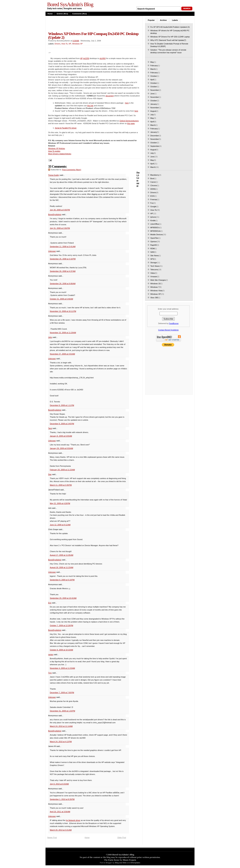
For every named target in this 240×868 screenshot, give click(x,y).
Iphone (153, 217)
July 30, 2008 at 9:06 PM (60, 210)
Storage (154, 263)
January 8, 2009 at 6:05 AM (61, 436)
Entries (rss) (62, 14)
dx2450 (103, 58)
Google (153, 206)
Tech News (155, 266)
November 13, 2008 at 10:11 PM (63, 311)
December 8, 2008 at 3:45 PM (62, 424)
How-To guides (54, 151)
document (109, 96)
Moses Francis (129, 860)
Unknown (52, 251)
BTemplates (135, 863)
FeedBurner (174, 323)
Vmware (154, 277)
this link (90, 106)
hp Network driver (73, 820)
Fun (152, 203)
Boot (152, 178)
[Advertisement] (86, 24)
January (154, 104)
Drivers (58, 44)
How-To (65, 44)
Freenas (154, 199)
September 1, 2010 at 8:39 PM (62, 799)
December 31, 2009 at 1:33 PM (62, 711)
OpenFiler (154, 238)
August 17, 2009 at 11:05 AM (61, 555)
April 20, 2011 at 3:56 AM (60, 812)
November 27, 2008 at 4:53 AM (62, 354)
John (50, 337)
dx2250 (86, 58)
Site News (154, 256)
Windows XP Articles (57, 148)
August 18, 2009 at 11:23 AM (61, 567)
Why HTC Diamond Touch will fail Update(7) (168, 40)
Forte (111, 860)
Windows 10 (155, 284)
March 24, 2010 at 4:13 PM (61, 742)
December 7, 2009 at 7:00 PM (62, 693)
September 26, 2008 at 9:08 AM (63, 284)
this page (131, 123)
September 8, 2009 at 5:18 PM (62, 580)
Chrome (154, 185)
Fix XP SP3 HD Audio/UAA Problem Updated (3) (170, 27)
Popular (151, 20)
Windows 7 (155, 287)
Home (50, 14)
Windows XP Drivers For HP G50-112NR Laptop (170, 37)
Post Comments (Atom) (71, 170)
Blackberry (155, 175)
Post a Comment (138, 179)
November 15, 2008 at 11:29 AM (63, 333)
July (152, 115)
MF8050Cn (155, 228)
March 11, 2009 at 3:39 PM (61, 485)
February (154, 66)
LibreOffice (155, 224)
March (153, 69)
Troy (50, 673)
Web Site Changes (158, 280)
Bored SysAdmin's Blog (70, 4)
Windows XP (77, 44)
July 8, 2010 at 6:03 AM (59, 784)
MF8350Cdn (155, 231)
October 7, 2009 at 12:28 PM (61, 625)
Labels (175, 20)
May (152, 62)
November (155, 90)
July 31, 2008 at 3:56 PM (60, 228)
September (155, 146)
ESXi (152, 196)
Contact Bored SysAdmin (168, 330)
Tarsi (50, 428)
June (152, 94)
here (127, 103)
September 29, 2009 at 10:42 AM (63, 598)
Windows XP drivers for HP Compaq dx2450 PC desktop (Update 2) (93, 36)
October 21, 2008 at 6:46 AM (61, 299)
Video (153, 273)
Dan (50, 474)
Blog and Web (121, 863)
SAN (152, 252)
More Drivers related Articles (60, 154)
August (153, 111)
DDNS (153, 189)
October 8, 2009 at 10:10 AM (61, 650)
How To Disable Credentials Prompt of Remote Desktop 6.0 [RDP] (169, 45)
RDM (152, 249)
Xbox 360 (154, 298)
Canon (153, 182)
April (152, 80)
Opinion (153, 242)
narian (51, 655)
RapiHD (154, 245)
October (154, 76)
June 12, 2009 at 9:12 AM (60, 525)
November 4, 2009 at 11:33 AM (62, 668)
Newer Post (52, 837)
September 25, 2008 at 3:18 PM (63, 259)
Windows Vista (156, 291)
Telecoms (154, 270)
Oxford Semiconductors (129, 121)
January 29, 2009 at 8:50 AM (61, 448)
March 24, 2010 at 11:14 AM (61, 726)
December (155, 136)
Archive (163, 20)
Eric (50, 603)
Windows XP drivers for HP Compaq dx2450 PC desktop (170, 32)
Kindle (153, 221)
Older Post (122, 837)
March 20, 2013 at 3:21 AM (61, 830)
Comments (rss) (79, 14)
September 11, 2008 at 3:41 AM (63, 247)
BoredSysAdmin (55, 214)
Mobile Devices (157, 235)
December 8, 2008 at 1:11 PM (62, 405)
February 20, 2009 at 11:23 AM (62, 470)
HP (70, 44)
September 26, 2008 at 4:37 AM (63, 271)
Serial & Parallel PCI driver (66, 128)
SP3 (152, 259)
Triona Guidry (54, 175)
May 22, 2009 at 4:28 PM (60, 503)
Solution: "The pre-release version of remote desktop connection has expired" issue (168, 51)
